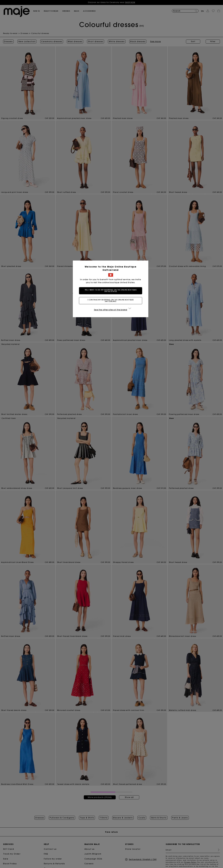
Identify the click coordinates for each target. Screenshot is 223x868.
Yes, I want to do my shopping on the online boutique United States (112, 291)
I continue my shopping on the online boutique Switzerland (111, 301)
